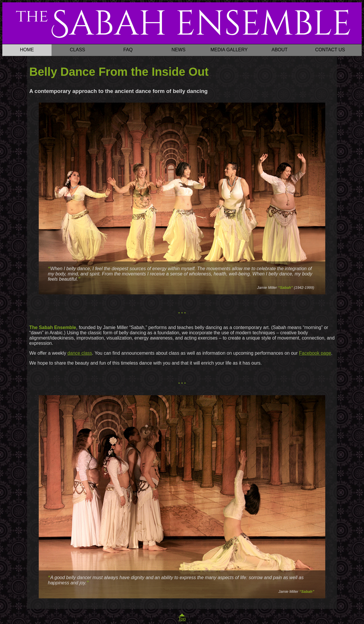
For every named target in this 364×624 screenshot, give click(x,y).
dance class (80, 353)
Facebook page (315, 353)
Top (182, 619)
